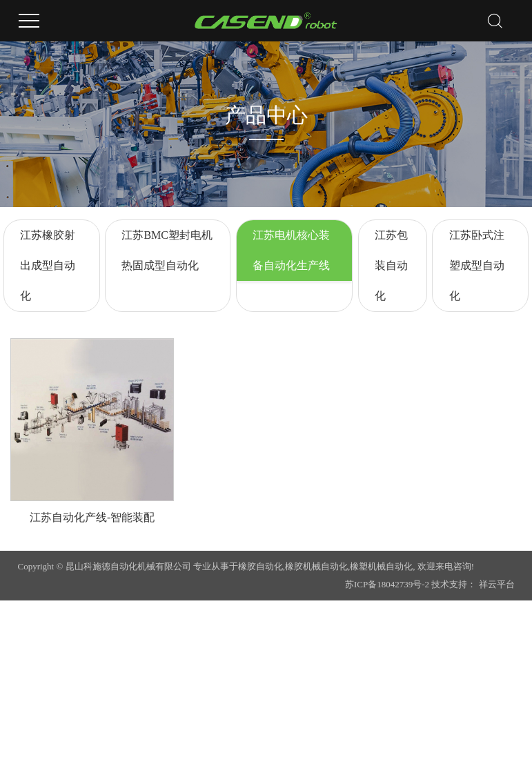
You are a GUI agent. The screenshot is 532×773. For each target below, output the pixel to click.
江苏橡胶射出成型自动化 (48, 265)
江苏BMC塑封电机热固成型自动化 (167, 250)
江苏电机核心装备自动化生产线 (291, 250)
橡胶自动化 (260, 566)
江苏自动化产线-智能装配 (92, 517)
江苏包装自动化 (391, 265)
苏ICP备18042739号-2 (387, 584)
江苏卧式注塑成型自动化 (477, 265)
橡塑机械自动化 (381, 566)
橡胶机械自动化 (316, 566)
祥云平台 (497, 584)
